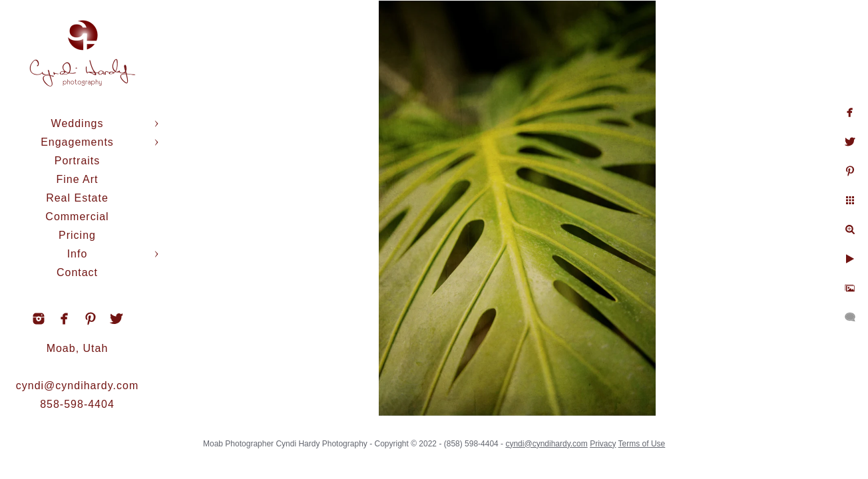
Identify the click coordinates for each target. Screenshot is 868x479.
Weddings (78, 123)
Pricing (77, 235)
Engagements (77, 142)
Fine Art (77, 179)
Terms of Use (656, 439)
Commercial (77, 217)
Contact (77, 272)
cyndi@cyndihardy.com (77, 386)
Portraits (78, 161)
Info (78, 254)
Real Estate (77, 198)
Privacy (617, 439)
